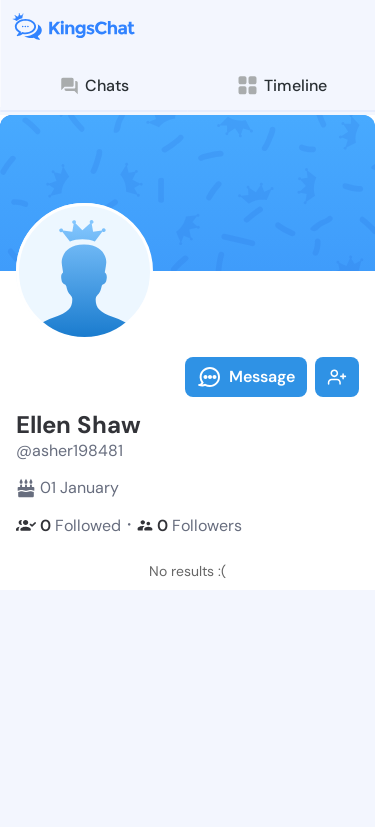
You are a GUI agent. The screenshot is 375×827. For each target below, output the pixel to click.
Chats (94, 86)
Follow (337, 377)
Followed (68, 525)
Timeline (281, 85)
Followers (189, 525)
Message (246, 377)
